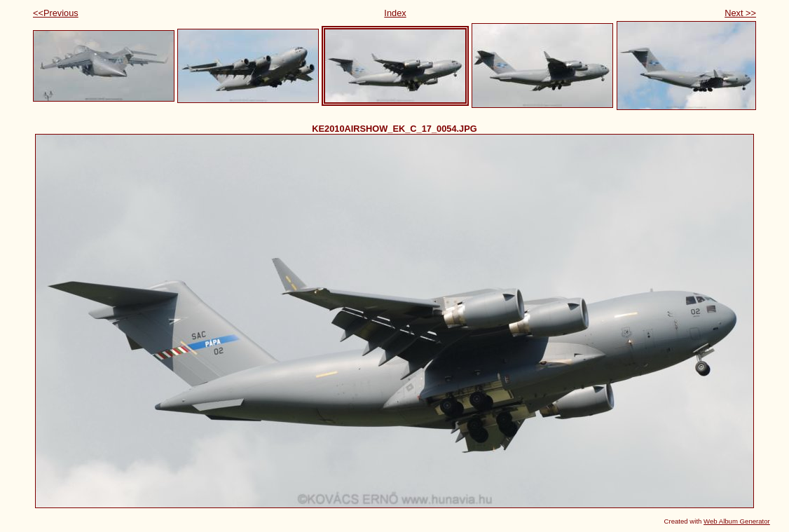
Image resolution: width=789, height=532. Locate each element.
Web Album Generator (737, 521)
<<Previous (56, 13)
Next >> (740, 13)
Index (395, 13)
